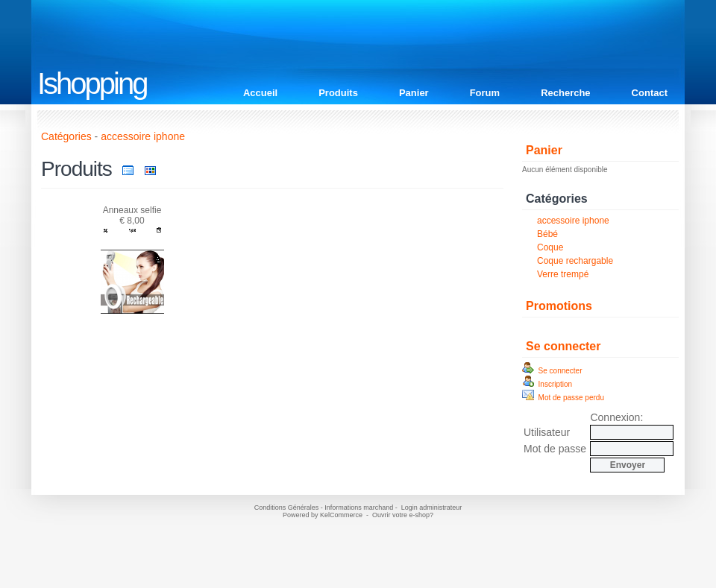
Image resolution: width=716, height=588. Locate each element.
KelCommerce (342, 515)
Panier (414, 93)
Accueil (260, 93)
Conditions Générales (287, 508)
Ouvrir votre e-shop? (403, 515)
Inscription (547, 384)
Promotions (559, 306)
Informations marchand (359, 508)
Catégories (66, 136)
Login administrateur (432, 508)
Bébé (547, 234)
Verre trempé (563, 274)
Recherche (565, 93)
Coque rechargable (575, 261)
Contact (650, 93)
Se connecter (563, 346)
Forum (485, 93)
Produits (338, 93)
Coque (550, 247)
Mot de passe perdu (563, 398)
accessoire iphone (573, 221)
